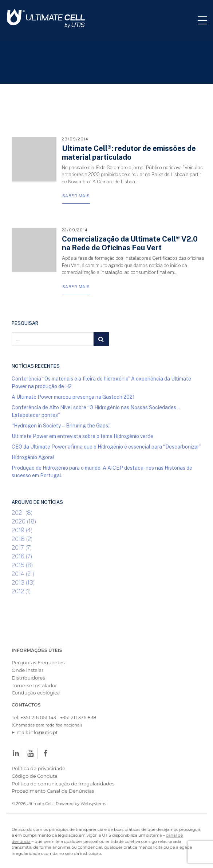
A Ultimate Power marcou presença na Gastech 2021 (73, 397)
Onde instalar (27, 670)
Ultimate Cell (40, 804)
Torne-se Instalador (34, 685)
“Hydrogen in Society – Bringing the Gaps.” (61, 425)
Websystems (93, 804)
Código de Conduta (35, 776)
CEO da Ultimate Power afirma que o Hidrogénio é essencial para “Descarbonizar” (106, 447)
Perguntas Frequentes (38, 662)
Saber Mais (76, 196)
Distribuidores (28, 678)
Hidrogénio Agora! (33, 457)
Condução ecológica (36, 693)
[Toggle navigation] (205, 20)
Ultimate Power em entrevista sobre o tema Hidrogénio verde (82, 436)
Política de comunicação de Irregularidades (63, 784)
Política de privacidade (38, 768)
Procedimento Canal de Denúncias (53, 791)
